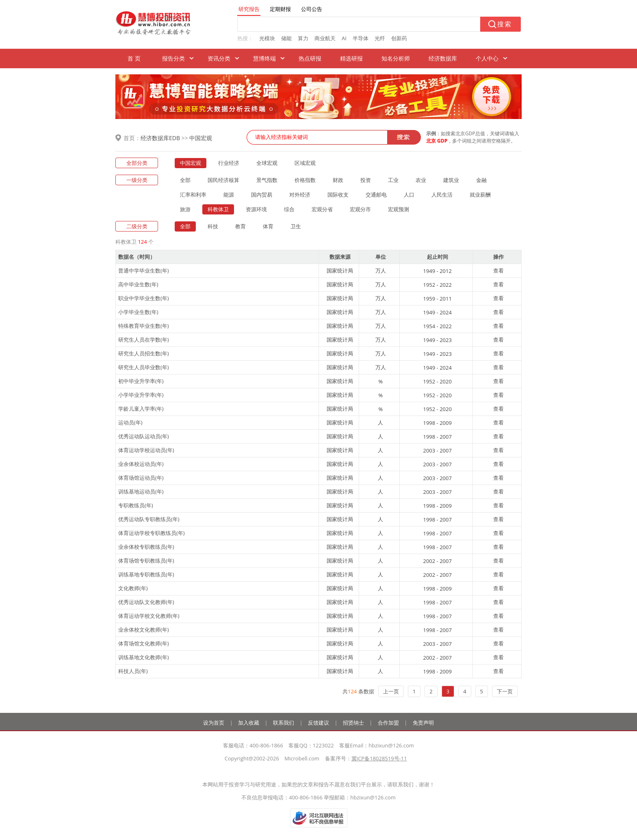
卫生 (296, 226)
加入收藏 (249, 723)
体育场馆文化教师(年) (144, 643)
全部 (185, 180)
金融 (481, 180)
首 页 (134, 58)
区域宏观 (305, 163)
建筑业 (451, 180)
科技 (213, 226)
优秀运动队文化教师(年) (146, 602)
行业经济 (229, 163)
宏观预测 (399, 209)
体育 (268, 226)
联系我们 (284, 723)
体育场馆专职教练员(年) (146, 561)
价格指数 (305, 180)
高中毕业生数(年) (138, 284)
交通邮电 (376, 195)
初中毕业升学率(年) (141, 381)
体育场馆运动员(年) (141, 478)
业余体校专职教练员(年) (146, 547)
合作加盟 (388, 723)
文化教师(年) (133, 588)
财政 (338, 180)
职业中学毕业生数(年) (144, 298)
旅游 (185, 209)
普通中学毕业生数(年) (144, 271)
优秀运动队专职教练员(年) (149, 519)
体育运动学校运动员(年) (146, 450)
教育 (240, 226)
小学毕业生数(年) (138, 312)
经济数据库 (443, 58)
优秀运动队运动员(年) (144, 436)
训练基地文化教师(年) (144, 657)
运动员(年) (130, 422)
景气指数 (267, 180)
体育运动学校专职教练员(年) (152, 533)
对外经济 (300, 195)
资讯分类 (219, 58)
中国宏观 (201, 138)
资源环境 (256, 209)
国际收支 (338, 195)
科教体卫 (218, 209)
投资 (366, 180)
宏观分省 (322, 209)
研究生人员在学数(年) (144, 340)
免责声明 (423, 723)
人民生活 (442, 195)
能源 (229, 195)
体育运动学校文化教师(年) (149, 616)
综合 (289, 209)
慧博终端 (264, 58)
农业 (421, 180)
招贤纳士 (353, 723)
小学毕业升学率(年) (141, 395)
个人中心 (487, 58)
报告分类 (173, 58)
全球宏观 (267, 163)
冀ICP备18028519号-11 (379, 758)
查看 (498, 271)
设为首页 (214, 723)
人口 (409, 195)
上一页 (391, 691)
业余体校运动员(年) (141, 464)
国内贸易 (262, 195)
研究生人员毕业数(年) (144, 367)
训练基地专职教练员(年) (146, 574)
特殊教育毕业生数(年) (144, 326)
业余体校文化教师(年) (144, 630)
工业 (393, 180)
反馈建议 (318, 723)
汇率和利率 (193, 195)
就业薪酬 (480, 195)
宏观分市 (360, 209)
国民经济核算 (223, 180)
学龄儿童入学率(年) (141, 409)
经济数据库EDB (160, 138)
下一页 (505, 691)
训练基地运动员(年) (141, 491)
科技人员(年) (133, 671)
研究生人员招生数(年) (144, 353)
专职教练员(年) (136, 505)
